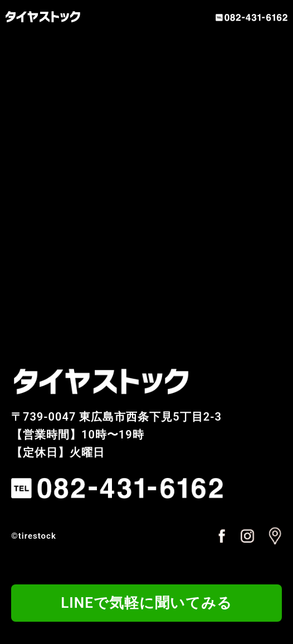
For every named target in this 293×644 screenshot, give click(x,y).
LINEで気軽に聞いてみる (146, 603)
